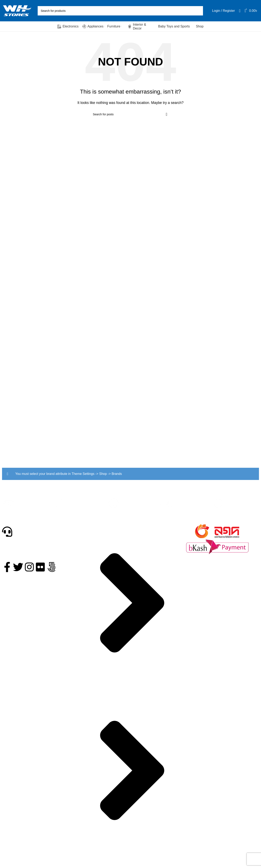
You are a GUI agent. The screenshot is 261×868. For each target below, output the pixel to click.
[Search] (120, 11)
